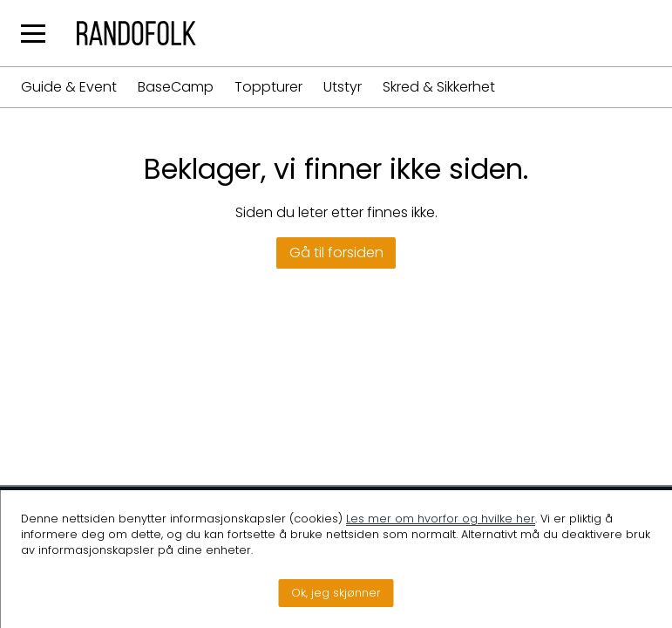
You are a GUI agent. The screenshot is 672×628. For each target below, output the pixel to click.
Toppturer (268, 87)
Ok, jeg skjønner (336, 593)
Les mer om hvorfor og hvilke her (441, 519)
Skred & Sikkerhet (439, 87)
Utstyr (343, 87)
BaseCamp (176, 87)
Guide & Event (69, 87)
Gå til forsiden (336, 253)
